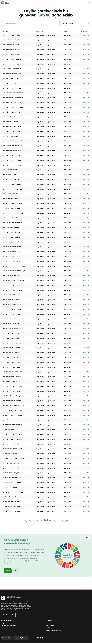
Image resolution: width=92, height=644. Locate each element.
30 (55, 520)
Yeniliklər (49, 629)
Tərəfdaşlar (50, 626)
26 (37, 520)
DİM (16, 571)
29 (51, 520)
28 (46, 520)
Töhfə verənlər (51, 624)
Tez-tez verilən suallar (9, 626)
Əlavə (8, 571)
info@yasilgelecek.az (21, 639)
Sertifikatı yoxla (8, 615)
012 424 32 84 (7, 639)
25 (32, 520)
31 (60, 520)
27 (41, 520)
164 (70, 520)
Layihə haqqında (7, 621)
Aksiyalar (49, 621)
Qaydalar (4, 624)
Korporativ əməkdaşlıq (54, 631)
